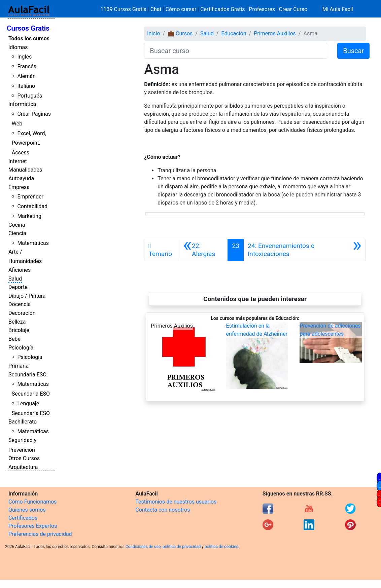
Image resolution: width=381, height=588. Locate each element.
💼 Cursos (180, 33)
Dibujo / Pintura (27, 296)
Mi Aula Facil (338, 9)
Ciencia (17, 233)
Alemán (26, 76)
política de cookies (221, 547)
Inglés (24, 57)
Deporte (18, 287)
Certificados (23, 518)
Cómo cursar (181, 9)
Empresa (19, 187)
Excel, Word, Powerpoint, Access (29, 143)
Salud (15, 279)
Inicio (153, 33)
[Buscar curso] (236, 51)
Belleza (17, 322)
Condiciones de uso (143, 547)
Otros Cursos (24, 458)
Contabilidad (32, 206)
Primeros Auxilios (275, 33)
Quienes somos (27, 510)
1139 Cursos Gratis (124, 9)
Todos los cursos (29, 39)
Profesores (262, 9)
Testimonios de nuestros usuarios (176, 502)
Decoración (22, 313)
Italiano (26, 86)
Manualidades (25, 170)
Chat (156, 9)
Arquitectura (23, 467)
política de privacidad (182, 547)
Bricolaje (19, 330)
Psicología (21, 348)
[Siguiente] (305, 250)
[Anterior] (203, 250)
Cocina (17, 225)
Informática (22, 104)
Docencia (20, 304)
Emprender (30, 197)
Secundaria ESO (27, 375)
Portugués (30, 96)
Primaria (19, 366)
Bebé (14, 339)
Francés (27, 66)
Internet (18, 161)
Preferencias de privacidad (40, 534)
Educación (234, 33)
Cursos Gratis (28, 28)
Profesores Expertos (33, 526)
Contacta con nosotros (163, 510)
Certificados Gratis (222, 9)
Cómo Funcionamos (32, 502)
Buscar (353, 51)
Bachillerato (23, 422)
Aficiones (20, 270)
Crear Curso (293, 9)
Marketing (29, 216)
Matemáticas (33, 243)
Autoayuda (21, 178)
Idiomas (18, 47)
